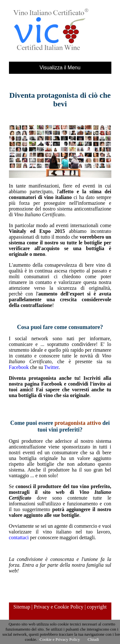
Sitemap (22, 607)
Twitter (51, 367)
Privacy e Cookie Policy (59, 607)
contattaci (19, 537)
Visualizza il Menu (60, 68)
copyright (97, 607)
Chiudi (93, 639)
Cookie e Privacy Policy (60, 639)
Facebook (19, 367)
